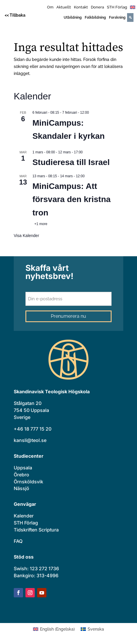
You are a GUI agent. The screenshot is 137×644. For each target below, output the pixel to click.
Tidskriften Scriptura (36, 530)
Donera (97, 7)
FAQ (18, 541)
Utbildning (73, 17)
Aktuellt (64, 7)
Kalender (24, 516)
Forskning (117, 17)
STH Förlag (117, 7)
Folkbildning (95, 17)
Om (50, 7)
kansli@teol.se (30, 440)
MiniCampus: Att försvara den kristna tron (72, 199)
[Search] (130, 17)
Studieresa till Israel (71, 162)
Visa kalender (26, 236)
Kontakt (81, 7)
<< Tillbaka (15, 15)
